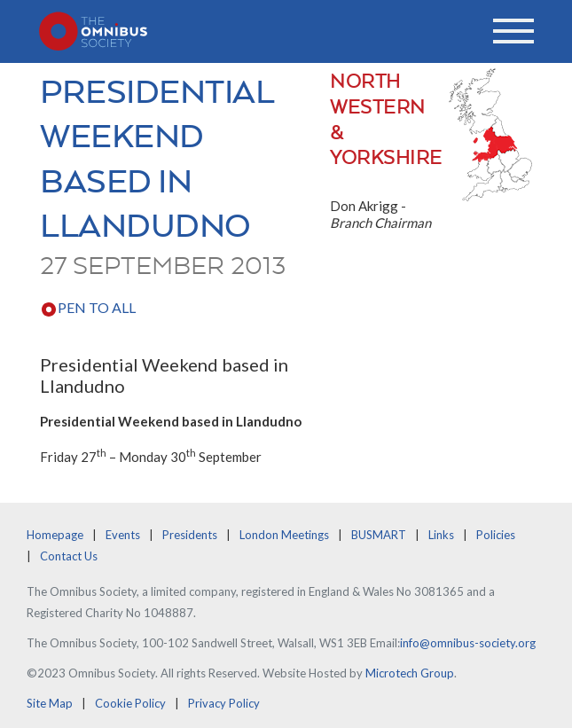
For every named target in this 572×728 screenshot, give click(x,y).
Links (441, 535)
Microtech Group (410, 673)
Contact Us (69, 556)
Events (123, 535)
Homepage (55, 535)
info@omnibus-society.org (468, 643)
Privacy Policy (224, 703)
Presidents (190, 535)
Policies (496, 535)
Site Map (50, 703)
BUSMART (379, 535)
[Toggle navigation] (513, 31)
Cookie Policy (130, 703)
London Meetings (284, 535)
